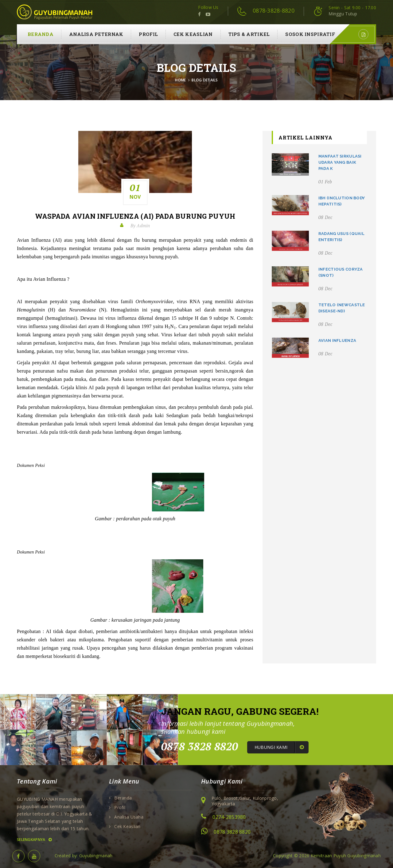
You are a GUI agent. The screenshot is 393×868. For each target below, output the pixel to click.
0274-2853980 (229, 817)
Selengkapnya (34, 840)
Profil (148, 34)
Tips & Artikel (249, 34)
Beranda (41, 34)
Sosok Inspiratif (310, 34)
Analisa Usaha (129, 817)
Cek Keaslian (193, 34)
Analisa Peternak (96, 34)
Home (180, 80)
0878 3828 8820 (232, 832)
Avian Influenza (337, 340)
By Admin (140, 225)
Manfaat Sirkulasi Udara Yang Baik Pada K (340, 162)
